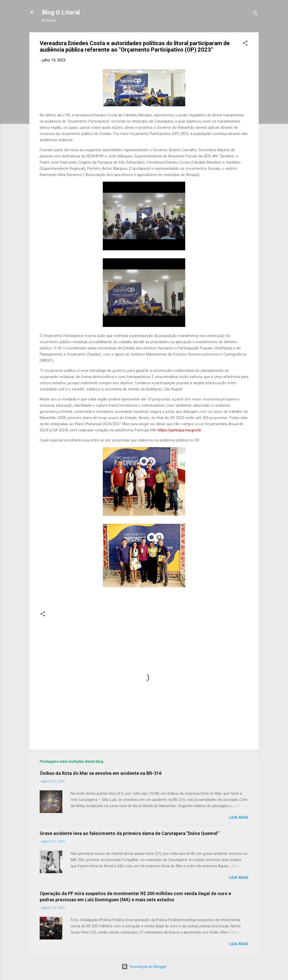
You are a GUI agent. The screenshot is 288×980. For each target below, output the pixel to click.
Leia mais (239, 817)
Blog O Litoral (61, 12)
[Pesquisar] (256, 14)
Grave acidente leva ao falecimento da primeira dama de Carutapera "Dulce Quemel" (129, 833)
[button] (245, 44)
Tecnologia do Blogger (144, 967)
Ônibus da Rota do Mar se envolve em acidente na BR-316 (101, 773)
